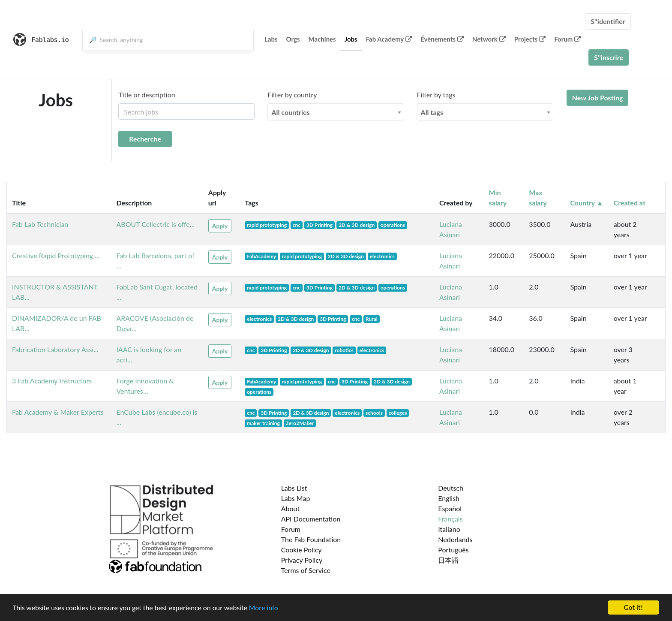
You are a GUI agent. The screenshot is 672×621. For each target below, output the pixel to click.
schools (374, 413)
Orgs (293, 39)
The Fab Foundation (311, 539)
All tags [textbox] (432, 112)
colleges (398, 413)
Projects (530, 39)
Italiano (449, 529)
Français (450, 519)
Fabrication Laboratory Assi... (55, 349)
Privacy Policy (302, 560)
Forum (567, 39)
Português (453, 550)
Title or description (147, 95)
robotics (344, 350)
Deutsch (451, 488)
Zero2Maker (300, 423)
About (291, 508)
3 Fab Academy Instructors (52, 381)
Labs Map (296, 498)
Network (489, 39)
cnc (297, 225)
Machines (322, 39)
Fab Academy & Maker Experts (58, 412)
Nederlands (455, 539)
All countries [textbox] (290, 112)
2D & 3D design (357, 225)
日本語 (448, 560)
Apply (220, 226)
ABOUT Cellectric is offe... (155, 224)
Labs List (294, 488)
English (449, 498)
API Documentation (311, 519)
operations (393, 225)
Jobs (351, 39)
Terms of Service (306, 570)
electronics (382, 256)
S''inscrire (609, 57)
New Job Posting (598, 98)
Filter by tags (436, 95)
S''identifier (608, 21)
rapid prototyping (267, 225)
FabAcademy (261, 256)
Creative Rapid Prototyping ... (56, 255)
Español (450, 508)
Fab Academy (389, 39)
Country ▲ (586, 203)
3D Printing (319, 225)
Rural (372, 319)
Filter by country (292, 95)
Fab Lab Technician (40, 224)
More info (264, 608)
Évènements (442, 39)
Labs (271, 39)
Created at (630, 203)
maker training (263, 423)
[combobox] (336, 112)
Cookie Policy (301, 550)
